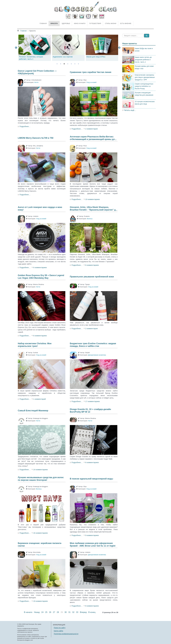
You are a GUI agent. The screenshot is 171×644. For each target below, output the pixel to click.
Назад (37, 612)
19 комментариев (40, 601)
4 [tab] (68, 64)
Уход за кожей (91, 82)
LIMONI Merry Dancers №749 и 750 (36, 138)
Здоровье (66, 23)
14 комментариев (40, 470)
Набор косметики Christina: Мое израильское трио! (35, 345)
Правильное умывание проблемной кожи (92, 277)
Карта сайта (58, 631)
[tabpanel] (68, 48)
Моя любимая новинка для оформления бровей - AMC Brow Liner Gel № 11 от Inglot (93, 545)
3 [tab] (64, 64)
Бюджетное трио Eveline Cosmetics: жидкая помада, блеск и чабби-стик (93, 345)
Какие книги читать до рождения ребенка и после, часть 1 (143, 60)
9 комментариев (92, 535)
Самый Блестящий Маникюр (33, 411)
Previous (16, 48)
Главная (43, 23)
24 (42, 612)
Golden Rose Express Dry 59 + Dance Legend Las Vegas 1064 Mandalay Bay (41, 277)
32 (73, 612)
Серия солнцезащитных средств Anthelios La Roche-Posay (144, 86)
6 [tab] (75, 64)
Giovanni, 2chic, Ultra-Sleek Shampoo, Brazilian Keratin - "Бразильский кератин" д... (94, 208)
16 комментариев (40, 533)
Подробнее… (25, 126)
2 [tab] (61, 64)
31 (69, 612)
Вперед (83, 612)
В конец (92, 612)
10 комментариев (92, 199)
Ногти (36, 82)
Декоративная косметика (97, 355)
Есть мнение (126, 23)
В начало (28, 612)
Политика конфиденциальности (66, 634)
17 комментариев (92, 401)
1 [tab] (57, 64)
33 (77, 612)
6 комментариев (40, 267)
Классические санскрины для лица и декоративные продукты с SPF (145, 77)
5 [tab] (71, 64)
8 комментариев (92, 606)
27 (54, 612)
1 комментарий (39, 399)
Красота (54, 23)
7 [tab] (78, 64)
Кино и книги (80, 23)
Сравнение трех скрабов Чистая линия (91, 72)
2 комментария (91, 129)
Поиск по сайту (60, 628)
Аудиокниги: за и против (96, 57)
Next (119, 48)
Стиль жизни (111, 23)
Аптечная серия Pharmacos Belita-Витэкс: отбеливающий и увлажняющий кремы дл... (93, 138)
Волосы (90, 219)
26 (50, 612)
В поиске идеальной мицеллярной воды (91, 479)
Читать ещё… (130, 110)
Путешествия (95, 23)
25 (46, 612)
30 (66, 612)
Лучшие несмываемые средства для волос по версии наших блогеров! (41, 479)
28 (58, 612)
